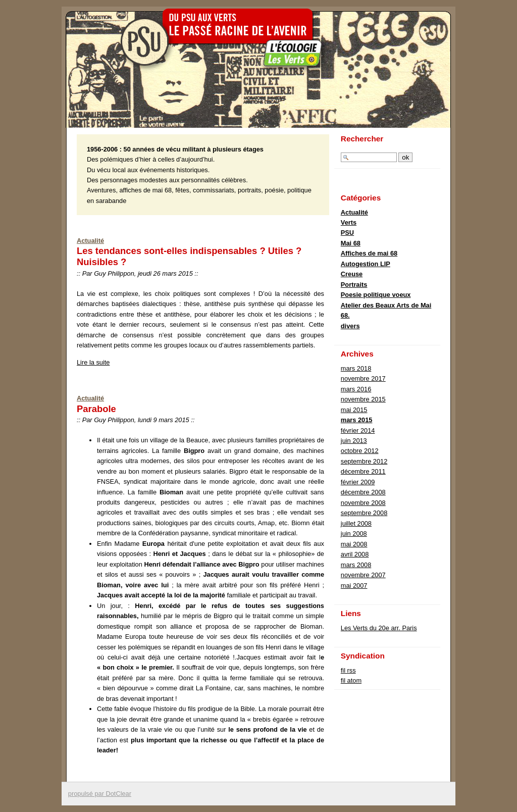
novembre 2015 (363, 399)
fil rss (348, 670)
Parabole (96, 409)
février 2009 (358, 482)
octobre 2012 (360, 451)
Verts (349, 222)
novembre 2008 (363, 503)
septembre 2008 (364, 513)
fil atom (351, 680)
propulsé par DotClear (100, 794)
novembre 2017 (363, 378)
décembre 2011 (363, 471)
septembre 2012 (364, 461)
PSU (347, 233)
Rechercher (362, 139)
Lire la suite (93, 362)
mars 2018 (356, 368)
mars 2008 (356, 565)
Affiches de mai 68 (369, 253)
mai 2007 (354, 586)
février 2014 (358, 430)
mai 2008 (354, 544)
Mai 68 (351, 243)
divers (350, 326)
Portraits (354, 285)
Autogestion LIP (366, 264)
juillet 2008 (356, 523)
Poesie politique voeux (376, 295)
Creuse (352, 274)
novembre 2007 (363, 575)
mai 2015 (354, 410)
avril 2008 (355, 554)
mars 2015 (357, 420)
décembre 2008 (363, 492)
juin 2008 (354, 534)
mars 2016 (356, 389)
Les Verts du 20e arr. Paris (379, 628)
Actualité (90, 241)
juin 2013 (354, 441)
